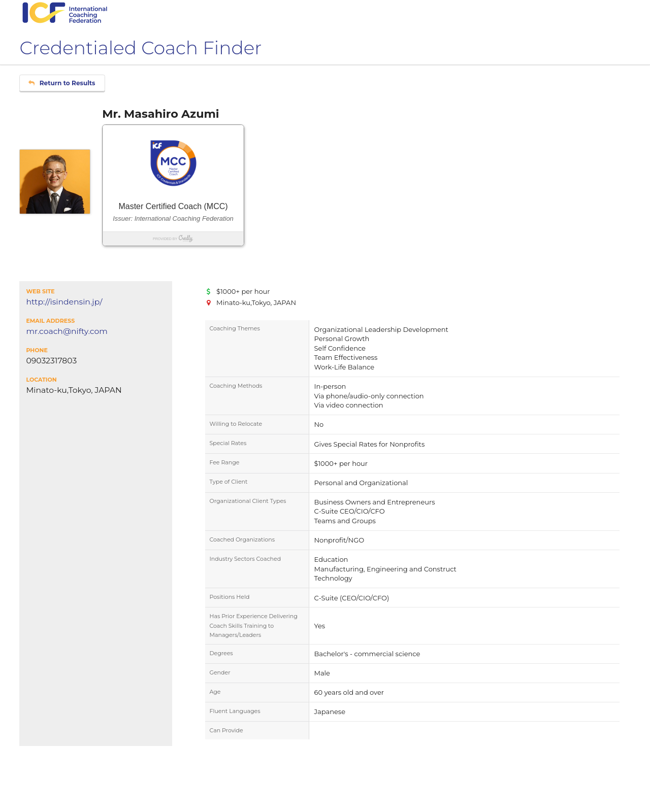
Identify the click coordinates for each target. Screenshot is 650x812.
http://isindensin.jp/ (64, 302)
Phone (37, 350)
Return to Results (62, 83)
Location (41, 380)
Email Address (50, 321)
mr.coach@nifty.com (67, 331)
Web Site (40, 291)
